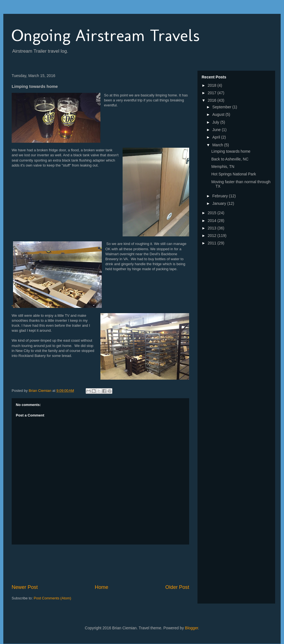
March (218, 145)
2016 (213, 100)
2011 (213, 243)
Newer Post (25, 587)
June (217, 130)
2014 (213, 221)
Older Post (177, 587)
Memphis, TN (223, 167)
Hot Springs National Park (234, 174)
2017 (213, 93)
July (216, 122)
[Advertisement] (113, 564)
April (217, 137)
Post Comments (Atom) (53, 598)
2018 (213, 85)
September (222, 107)
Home (102, 587)
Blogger (192, 628)
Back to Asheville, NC (230, 159)
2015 (213, 213)
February (220, 196)
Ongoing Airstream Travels (106, 35)
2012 (213, 236)
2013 (213, 228)
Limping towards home (231, 151)
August (219, 114)
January (220, 203)
